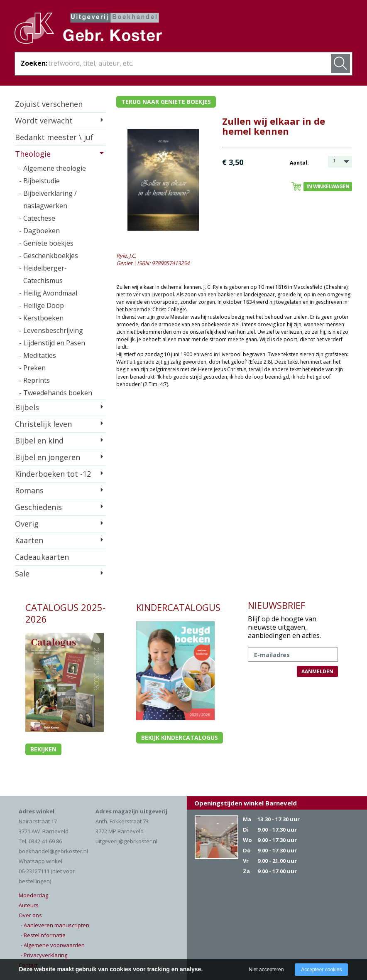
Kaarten (29, 540)
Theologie (33, 154)
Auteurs (29, 905)
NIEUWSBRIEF (276, 605)
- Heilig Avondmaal (48, 293)
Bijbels (27, 407)
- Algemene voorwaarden (53, 945)
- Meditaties (38, 355)
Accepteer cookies (321, 970)
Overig (27, 524)
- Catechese (37, 218)
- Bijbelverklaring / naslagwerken (48, 199)
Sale (22, 574)
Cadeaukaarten (42, 557)
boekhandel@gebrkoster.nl (53, 851)
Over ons (30, 915)
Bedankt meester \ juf (54, 137)
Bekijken (43, 749)
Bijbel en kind (39, 441)
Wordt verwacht (44, 121)
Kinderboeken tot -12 (53, 474)
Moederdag (33, 895)
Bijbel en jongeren (48, 457)
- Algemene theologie (53, 168)
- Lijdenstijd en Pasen (52, 343)
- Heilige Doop (42, 305)
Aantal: (299, 163)
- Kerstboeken (41, 318)
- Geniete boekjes (46, 243)
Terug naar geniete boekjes (166, 102)
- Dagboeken (39, 231)
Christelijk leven (43, 424)
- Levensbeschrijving (51, 330)
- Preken (32, 368)
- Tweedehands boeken (56, 393)
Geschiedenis (38, 507)
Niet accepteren (266, 970)
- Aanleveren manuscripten (55, 925)
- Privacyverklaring (44, 955)
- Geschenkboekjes (49, 256)
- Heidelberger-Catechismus (43, 274)
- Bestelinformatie (43, 935)
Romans (29, 490)
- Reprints (34, 380)
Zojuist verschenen (49, 104)
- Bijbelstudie (39, 181)
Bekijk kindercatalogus (180, 737)
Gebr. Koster (88, 30)
